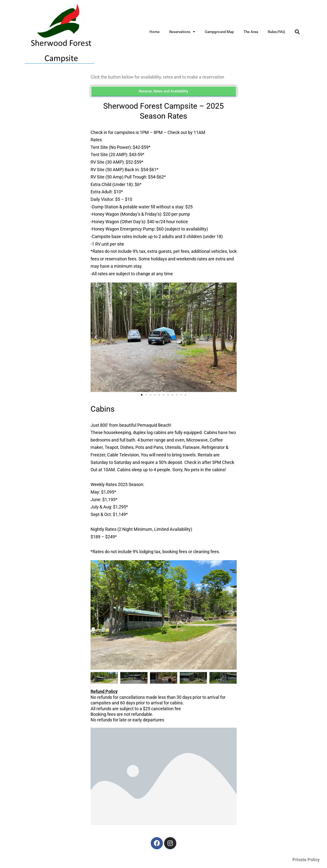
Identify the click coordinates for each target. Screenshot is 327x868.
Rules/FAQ (276, 32)
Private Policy (306, 860)
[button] (297, 32)
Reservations (182, 32)
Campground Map (219, 32)
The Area (251, 32)
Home (154, 32)
